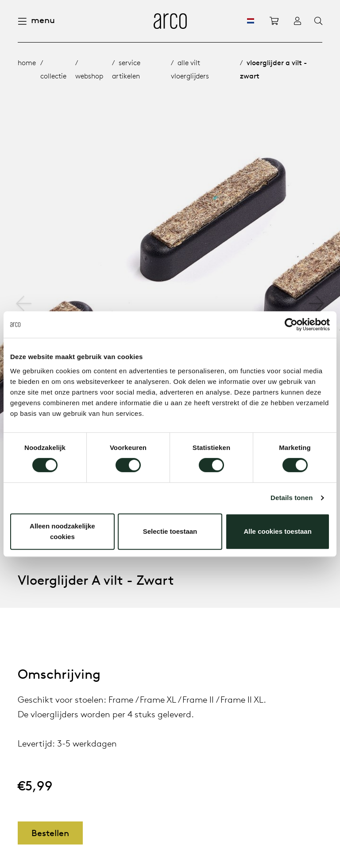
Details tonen (292, 498)
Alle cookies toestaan (277, 531)
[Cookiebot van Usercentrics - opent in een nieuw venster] (291, 325)
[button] (316, 304)
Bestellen (50, 833)
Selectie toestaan (170, 531)
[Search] (318, 21)
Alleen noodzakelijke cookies (62, 531)
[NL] (251, 21)
